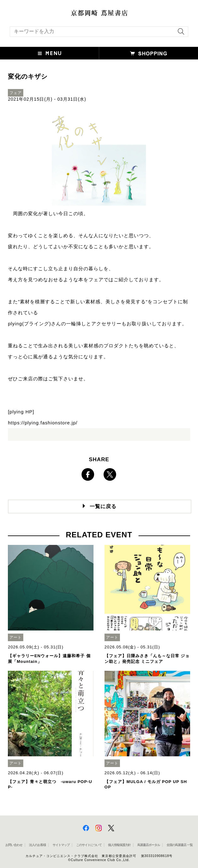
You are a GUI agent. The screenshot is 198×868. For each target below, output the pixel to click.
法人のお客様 (37, 845)
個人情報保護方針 (119, 845)
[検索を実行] (179, 34)
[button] (50, 53)
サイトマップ (61, 845)
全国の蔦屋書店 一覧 (180, 845)
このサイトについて (89, 845)
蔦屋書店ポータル (149, 845)
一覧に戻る (103, 506)
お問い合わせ (14, 845)
